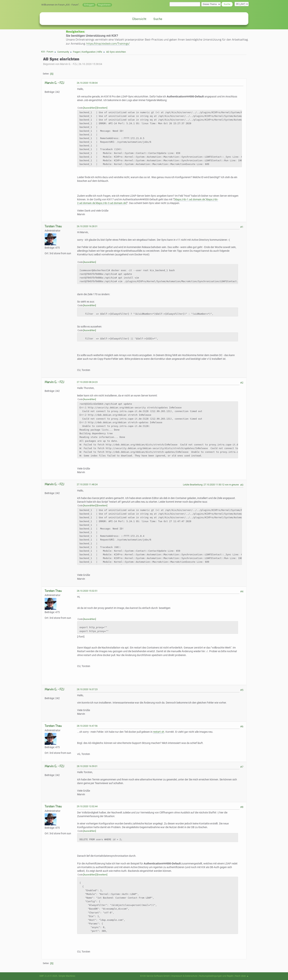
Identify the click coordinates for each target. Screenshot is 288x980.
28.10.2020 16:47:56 (87, 726)
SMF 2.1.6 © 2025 (48, 976)
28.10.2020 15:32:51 (87, 591)
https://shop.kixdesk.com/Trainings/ (108, 44)
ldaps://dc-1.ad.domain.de (190, 200)
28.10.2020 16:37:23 (87, 689)
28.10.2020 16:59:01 (87, 766)
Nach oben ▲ (242, 976)
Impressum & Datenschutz (184, 976)
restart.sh (159, 732)
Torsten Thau (53, 226)
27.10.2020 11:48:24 (87, 484)
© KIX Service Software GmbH (155, 976)
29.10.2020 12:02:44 (87, 806)
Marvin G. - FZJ (54, 83)
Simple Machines (67, 976)
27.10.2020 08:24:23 (87, 382)
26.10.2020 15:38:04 (87, 83)
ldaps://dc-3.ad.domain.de (111, 203)
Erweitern (102, 108)
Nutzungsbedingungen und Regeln (216, 976)
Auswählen (90, 108)
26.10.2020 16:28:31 (87, 226)
